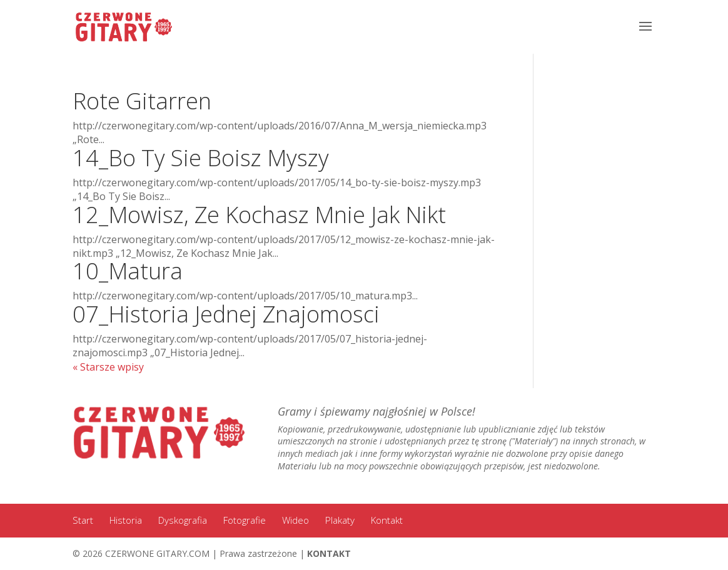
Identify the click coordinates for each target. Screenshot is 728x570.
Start (83, 520)
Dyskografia (183, 520)
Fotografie (245, 520)
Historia (126, 520)
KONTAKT (329, 553)
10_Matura (128, 271)
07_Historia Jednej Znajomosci (226, 314)
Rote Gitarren (142, 101)
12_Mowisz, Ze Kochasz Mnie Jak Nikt (259, 215)
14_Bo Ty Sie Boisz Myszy (201, 158)
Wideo (296, 520)
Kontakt (387, 520)
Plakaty (340, 520)
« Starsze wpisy (108, 367)
